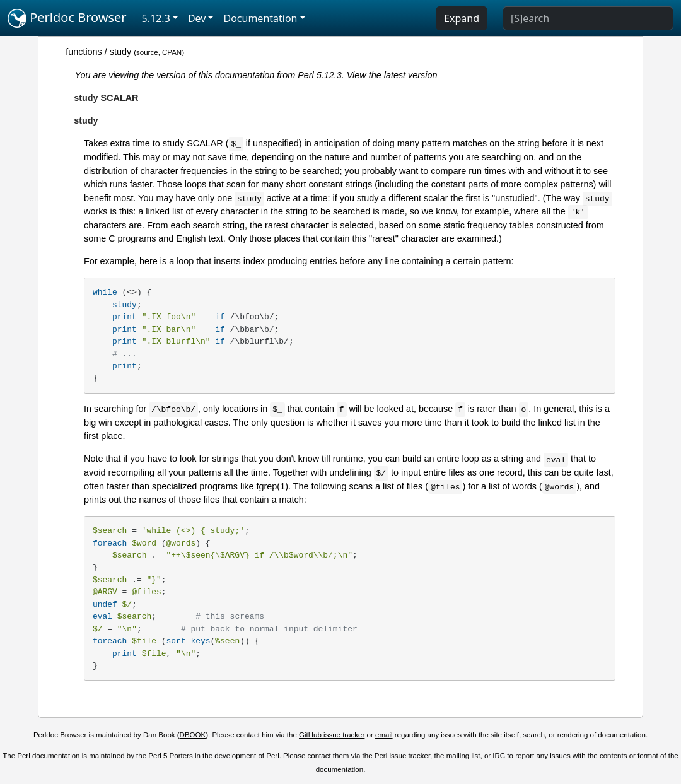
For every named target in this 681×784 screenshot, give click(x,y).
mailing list (463, 756)
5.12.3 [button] (156, 18)
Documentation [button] (260, 18)
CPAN (172, 52)
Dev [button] (197, 18)
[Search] (588, 18)
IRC (499, 756)
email (384, 735)
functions (84, 52)
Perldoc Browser (67, 18)
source (147, 52)
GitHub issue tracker (332, 735)
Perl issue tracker (402, 756)
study (120, 52)
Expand (462, 18)
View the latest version (392, 75)
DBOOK (193, 735)
